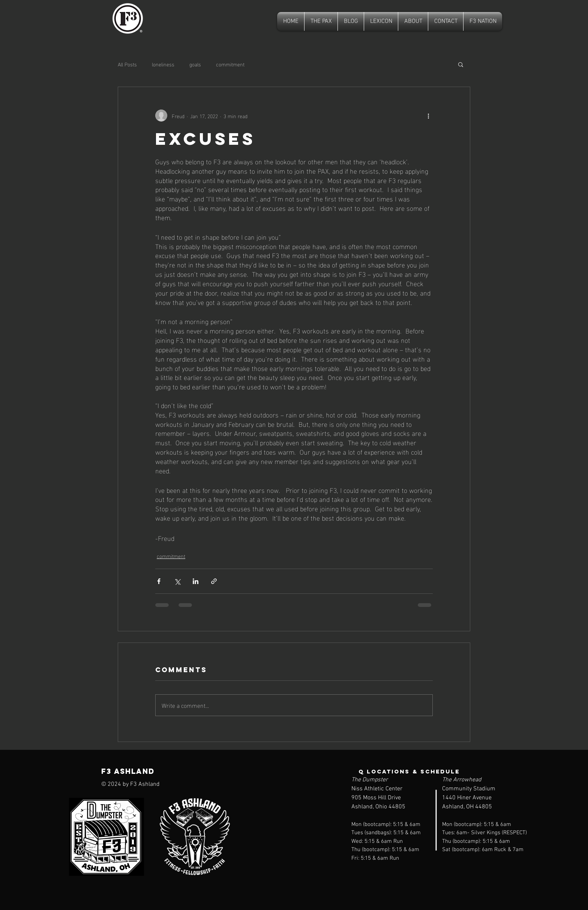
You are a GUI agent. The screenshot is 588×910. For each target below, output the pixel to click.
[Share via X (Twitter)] (177, 581)
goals (195, 64)
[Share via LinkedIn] (196, 581)
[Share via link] (214, 581)
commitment (230, 64)
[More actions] (428, 116)
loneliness (163, 64)
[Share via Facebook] (159, 581)
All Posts (127, 64)
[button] (461, 64)
